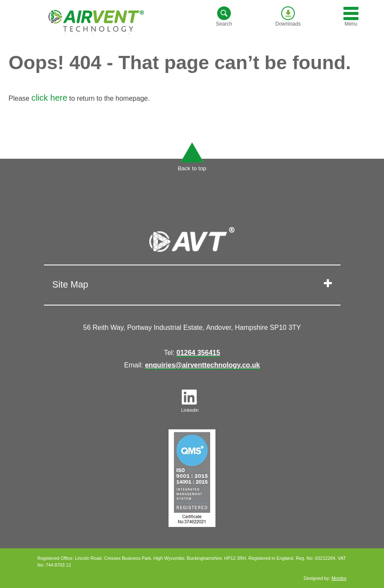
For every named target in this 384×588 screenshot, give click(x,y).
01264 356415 (198, 353)
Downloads (288, 17)
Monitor (339, 578)
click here (49, 98)
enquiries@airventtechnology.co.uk (203, 365)
